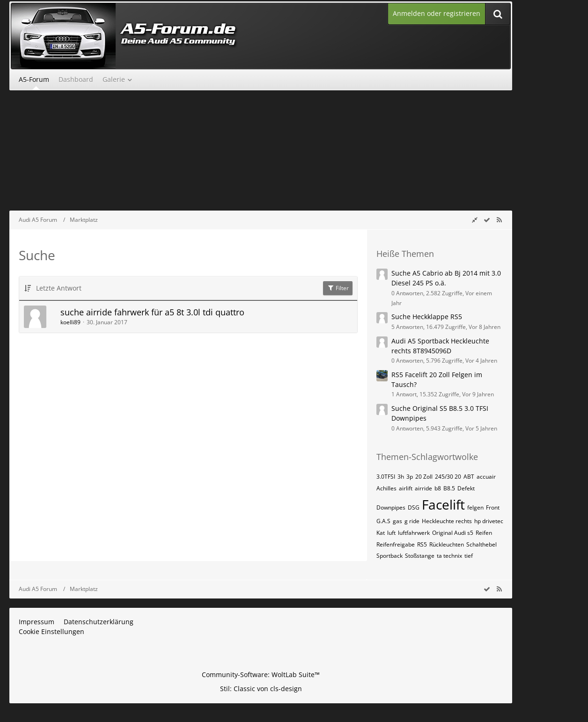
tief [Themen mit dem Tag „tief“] (469, 556)
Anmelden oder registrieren (437, 13)
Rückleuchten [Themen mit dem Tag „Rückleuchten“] (447, 544)
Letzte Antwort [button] (59, 288)
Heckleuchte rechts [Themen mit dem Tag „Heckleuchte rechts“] (447, 521)
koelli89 (70, 322)
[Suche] (498, 14)
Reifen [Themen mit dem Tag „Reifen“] (484, 533)
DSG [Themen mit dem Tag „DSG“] (414, 507)
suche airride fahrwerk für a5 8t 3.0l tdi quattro (152, 312)
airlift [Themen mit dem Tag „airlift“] (406, 488)
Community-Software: (261, 675)
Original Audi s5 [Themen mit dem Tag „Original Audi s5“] (453, 533)
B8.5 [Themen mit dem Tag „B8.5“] (449, 488)
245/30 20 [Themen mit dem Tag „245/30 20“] (448, 477)
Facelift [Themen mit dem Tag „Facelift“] (443, 504)
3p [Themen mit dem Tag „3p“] (410, 477)
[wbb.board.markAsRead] (487, 220)
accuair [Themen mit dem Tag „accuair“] (486, 477)
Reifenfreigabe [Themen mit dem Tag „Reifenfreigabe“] (396, 544)
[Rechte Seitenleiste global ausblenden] (475, 220)
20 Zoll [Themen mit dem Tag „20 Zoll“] (424, 477)
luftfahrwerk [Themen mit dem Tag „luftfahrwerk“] (414, 533)
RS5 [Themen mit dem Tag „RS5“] (422, 544)
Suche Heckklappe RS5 (427, 317)
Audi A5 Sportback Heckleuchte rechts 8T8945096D (440, 346)
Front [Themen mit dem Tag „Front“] (493, 507)
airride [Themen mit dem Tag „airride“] (423, 488)
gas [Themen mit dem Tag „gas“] (397, 521)
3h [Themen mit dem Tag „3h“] (401, 477)
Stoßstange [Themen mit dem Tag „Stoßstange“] (420, 556)
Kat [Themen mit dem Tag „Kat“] (381, 533)
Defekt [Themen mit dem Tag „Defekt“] (466, 488)
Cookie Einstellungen (51, 631)
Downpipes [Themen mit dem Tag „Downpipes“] (391, 507)
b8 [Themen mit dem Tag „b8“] (438, 488)
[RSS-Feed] (499, 220)
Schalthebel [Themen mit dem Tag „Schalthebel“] (481, 544)
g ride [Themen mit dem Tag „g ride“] (412, 521)
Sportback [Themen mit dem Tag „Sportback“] (390, 556)
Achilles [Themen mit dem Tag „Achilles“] (386, 488)
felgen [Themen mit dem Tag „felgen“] (475, 507)
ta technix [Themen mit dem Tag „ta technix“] (449, 556)
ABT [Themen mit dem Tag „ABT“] (469, 477)
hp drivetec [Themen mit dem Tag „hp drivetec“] (489, 521)
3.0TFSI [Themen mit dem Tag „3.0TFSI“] (386, 477)
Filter (338, 288)
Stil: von (261, 689)
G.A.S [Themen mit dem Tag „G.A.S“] (383, 521)
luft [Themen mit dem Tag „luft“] (391, 533)
